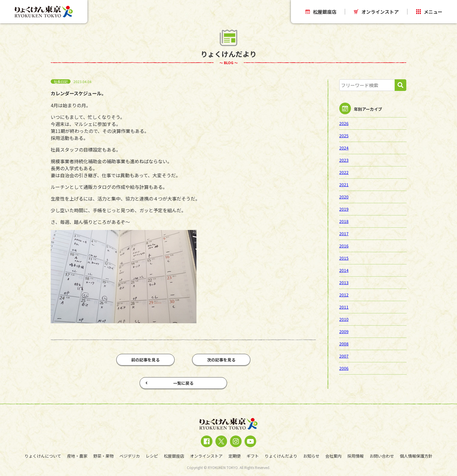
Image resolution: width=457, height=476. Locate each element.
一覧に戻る (169, 383)
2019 (344, 209)
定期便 (235, 456)
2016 (344, 246)
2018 (344, 221)
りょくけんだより (281, 456)
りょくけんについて (43, 456)
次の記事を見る (221, 360)
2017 (344, 233)
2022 (344, 172)
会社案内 (333, 456)
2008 (344, 344)
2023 (344, 160)
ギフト (253, 456)
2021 (344, 185)
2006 (344, 368)
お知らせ (311, 456)
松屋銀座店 (321, 12)
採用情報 (356, 456)
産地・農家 (77, 456)
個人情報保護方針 (416, 456)
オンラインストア (376, 12)
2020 (344, 197)
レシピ (152, 456)
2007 (344, 356)
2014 (344, 270)
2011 (344, 307)
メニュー (429, 12)
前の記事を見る (145, 360)
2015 (344, 258)
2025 (344, 136)
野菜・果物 (103, 456)
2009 (344, 331)
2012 (344, 295)
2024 (344, 148)
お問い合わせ (382, 456)
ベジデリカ (130, 456)
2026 (344, 123)
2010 (344, 319)
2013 (344, 282)
